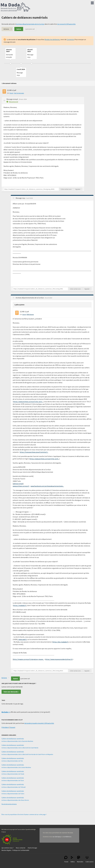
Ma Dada (15, 7)
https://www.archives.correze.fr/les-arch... (28, 402)
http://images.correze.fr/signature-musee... (29, 659)
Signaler (78, 189)
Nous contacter (21, 848)
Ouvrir (12, 93)
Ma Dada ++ (6, 712)
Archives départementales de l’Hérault (14, 787)
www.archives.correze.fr (21, 486)
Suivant (13, 727)
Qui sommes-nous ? (8, 848)
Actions (6, 29)
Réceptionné (14, 102)
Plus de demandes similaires (9, 804)
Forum (66, 859)
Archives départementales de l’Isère (13, 794)
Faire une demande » (11, 692)
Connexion (70, 39)
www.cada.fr (23, 639)
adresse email (18, 484)
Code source (89, 859)
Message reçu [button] (21, 198)
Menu (92, 2)
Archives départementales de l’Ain (12, 761)
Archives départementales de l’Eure (13, 780)
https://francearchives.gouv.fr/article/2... (34, 452)
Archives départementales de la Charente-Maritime (17, 741)
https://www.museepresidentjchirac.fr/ (59, 659)
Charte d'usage (32, 848)
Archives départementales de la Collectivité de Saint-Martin (20, 748)
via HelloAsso (67, 837)
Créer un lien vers (66, 189)
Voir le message (19, 93)
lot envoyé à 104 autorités (66, 24)
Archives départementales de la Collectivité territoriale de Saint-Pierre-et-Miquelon (27, 754)
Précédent (5, 727)
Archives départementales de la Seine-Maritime (16, 767)
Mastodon (80, 859)
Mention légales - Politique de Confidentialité (15, 850)
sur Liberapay (57, 837)
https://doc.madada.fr (60, 642)
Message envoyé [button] (12, 99)
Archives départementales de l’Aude (13, 774)
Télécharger (30, 314)
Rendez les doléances (52, 39)
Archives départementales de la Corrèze (30, 24)
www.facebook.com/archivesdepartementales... (47, 486)
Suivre (19, 29)
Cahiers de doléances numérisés (13, 739)
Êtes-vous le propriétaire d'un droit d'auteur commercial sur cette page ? (24, 814)
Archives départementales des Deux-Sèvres (15, 800)
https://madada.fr (20, 605)
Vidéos (73, 859)
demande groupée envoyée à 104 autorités (39, 723)
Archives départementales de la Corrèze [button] (30, 298)
